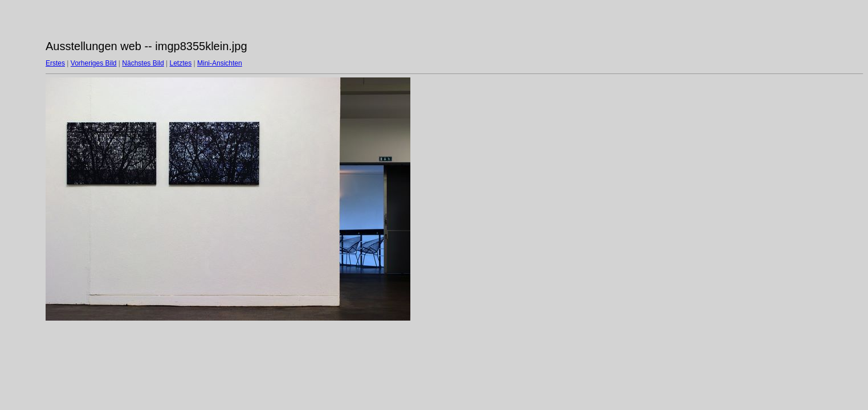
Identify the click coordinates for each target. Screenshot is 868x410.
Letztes (181, 63)
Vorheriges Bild (94, 63)
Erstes (55, 63)
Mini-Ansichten (220, 63)
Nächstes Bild (143, 63)
